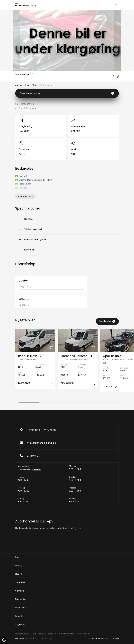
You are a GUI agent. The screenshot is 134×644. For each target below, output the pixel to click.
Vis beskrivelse (25, 197)
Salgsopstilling (24, 104)
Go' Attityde (114, 638)
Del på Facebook (26, 108)
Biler (35, 85)
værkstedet (37, 470)
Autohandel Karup (23, 85)
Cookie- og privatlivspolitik (98, 638)
